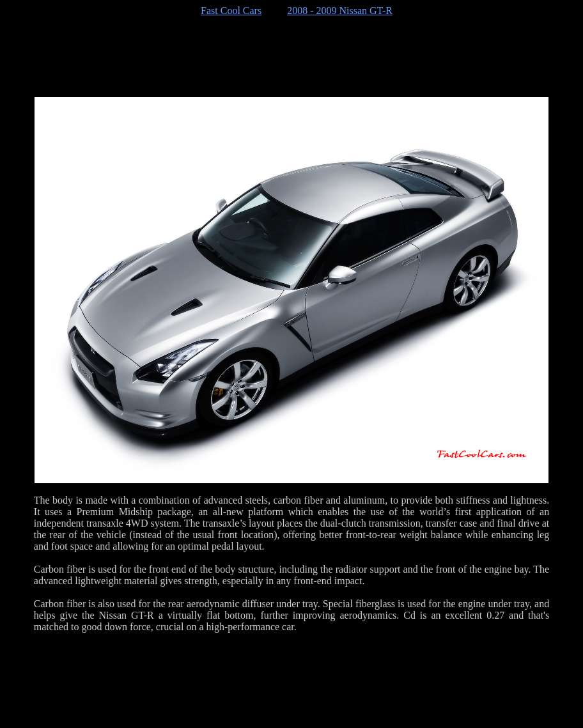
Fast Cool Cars (231, 11)
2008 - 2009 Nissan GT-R (340, 11)
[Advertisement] (291, 57)
